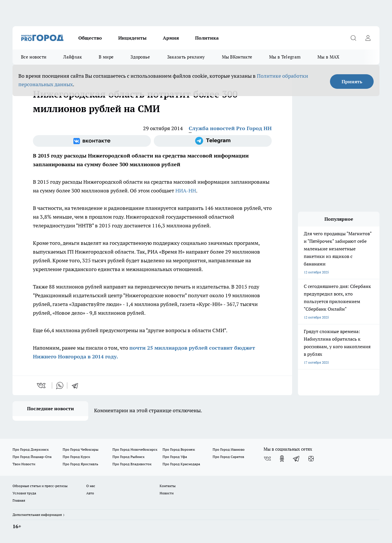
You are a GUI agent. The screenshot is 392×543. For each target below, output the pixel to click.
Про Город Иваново (229, 449)
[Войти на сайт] (368, 38)
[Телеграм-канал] (213, 141)
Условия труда (24, 493)
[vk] (42, 385)
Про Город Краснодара (181, 464)
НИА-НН (186, 191)
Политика (207, 38)
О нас (91, 486)
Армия (171, 38)
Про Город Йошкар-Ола (32, 457)
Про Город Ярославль (80, 464)
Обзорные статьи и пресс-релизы (40, 486)
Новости (167, 493)
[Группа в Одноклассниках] (282, 459)
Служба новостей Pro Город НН (230, 128)
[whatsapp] (60, 385)
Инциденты (132, 38)
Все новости (34, 57)
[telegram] (77, 385)
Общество (90, 38)
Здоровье (140, 57)
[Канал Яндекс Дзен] (311, 459)
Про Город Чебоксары (81, 449)
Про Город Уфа (175, 457)
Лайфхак (73, 57)
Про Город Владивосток (132, 464)
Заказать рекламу (186, 57)
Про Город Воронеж (179, 449)
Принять (352, 82)
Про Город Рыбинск (128, 457)
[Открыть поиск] (353, 38)
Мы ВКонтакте (237, 57)
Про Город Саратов (228, 457)
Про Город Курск (76, 457)
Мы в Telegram (285, 57)
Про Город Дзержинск (31, 449)
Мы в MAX (328, 57)
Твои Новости (24, 464)
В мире (106, 57)
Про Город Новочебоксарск (135, 449)
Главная (19, 500)
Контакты (168, 486)
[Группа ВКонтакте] (92, 141)
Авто (90, 493)
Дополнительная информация (37, 515)
